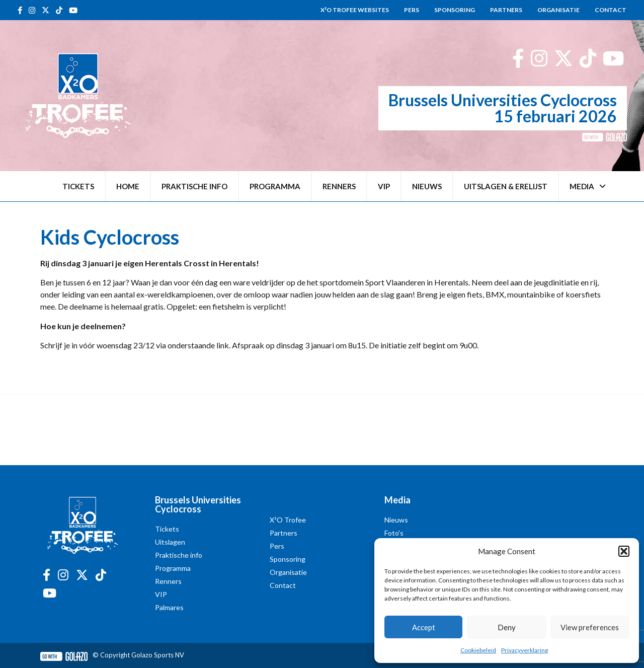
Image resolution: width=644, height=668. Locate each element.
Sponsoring (455, 10)
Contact (611, 10)
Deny (507, 627)
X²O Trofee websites (355, 10)
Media (588, 187)
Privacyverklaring (525, 650)
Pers (412, 10)
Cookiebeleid (478, 650)
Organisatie (558, 10)
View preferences (590, 627)
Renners (339, 186)
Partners (506, 10)
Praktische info (194, 186)
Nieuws (427, 186)
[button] (624, 551)
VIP (384, 186)
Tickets (78, 186)
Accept (424, 627)
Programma (275, 186)
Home (128, 186)
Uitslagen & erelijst (506, 186)
